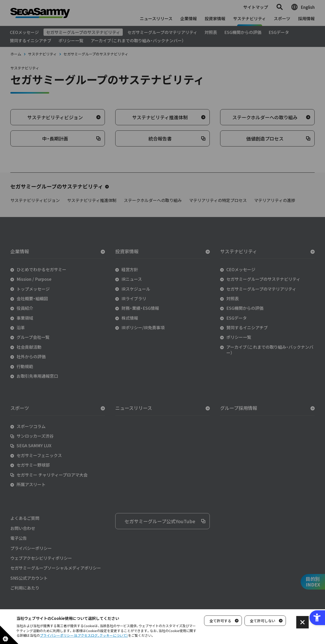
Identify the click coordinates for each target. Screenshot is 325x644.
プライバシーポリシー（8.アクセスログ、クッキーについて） (84, 635)
